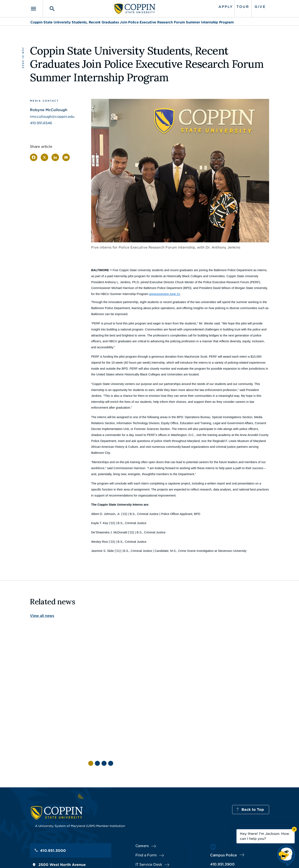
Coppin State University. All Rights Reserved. (69, 859)
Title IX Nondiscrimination (182, 859)
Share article (41, 147)
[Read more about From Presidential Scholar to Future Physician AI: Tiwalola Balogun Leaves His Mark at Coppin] (109, 662)
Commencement (152, 699)
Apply (226, 7)
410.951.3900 (222, 824)
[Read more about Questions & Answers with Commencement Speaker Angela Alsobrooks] (157, 649)
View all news (42, 616)
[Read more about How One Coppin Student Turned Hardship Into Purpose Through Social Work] (204, 655)
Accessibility (115, 859)
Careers (142, 805)
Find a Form (146, 815)
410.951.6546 (41, 123)
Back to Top (253, 769)
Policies (135, 859)
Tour (243, 7)
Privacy (152, 859)
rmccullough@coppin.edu (52, 117)
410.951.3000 (53, 810)
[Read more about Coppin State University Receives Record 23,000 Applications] (251, 645)
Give (260, 7)
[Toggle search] (49, 9)
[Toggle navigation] (36, 9)
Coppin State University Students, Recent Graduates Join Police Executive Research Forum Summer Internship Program (132, 22)
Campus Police (224, 815)
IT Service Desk (149, 824)
